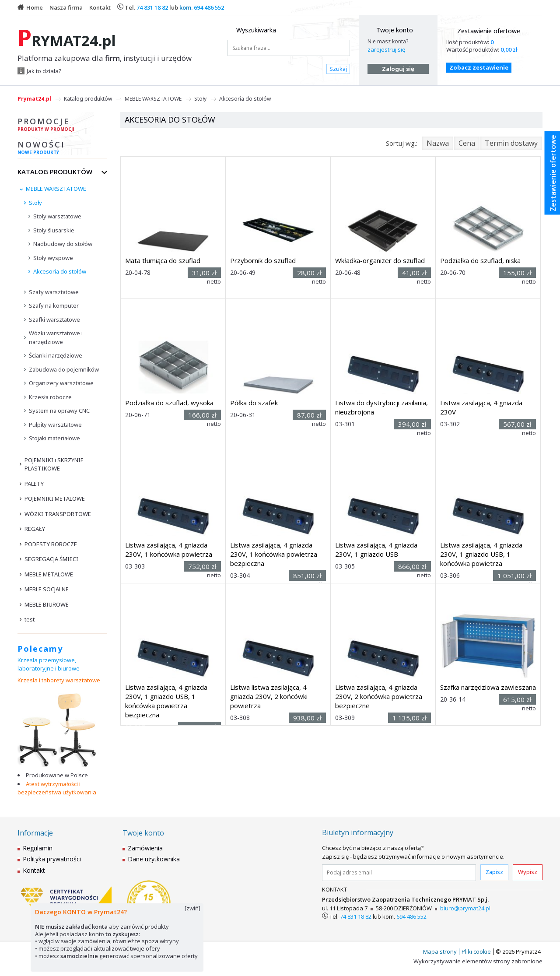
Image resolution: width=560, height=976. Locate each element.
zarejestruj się (386, 49)
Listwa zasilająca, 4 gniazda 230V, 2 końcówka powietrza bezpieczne (379, 696)
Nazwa (438, 143)
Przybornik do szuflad (263, 260)
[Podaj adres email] (399, 873)
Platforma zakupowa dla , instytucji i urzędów (105, 58)
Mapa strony (440, 951)
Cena (467, 143)
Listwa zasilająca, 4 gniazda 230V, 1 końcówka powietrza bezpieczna (274, 554)
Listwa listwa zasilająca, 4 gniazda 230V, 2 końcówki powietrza (269, 696)
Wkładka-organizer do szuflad (380, 260)
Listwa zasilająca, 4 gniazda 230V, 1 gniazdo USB (376, 549)
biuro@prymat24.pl (465, 908)
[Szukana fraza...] (289, 48)
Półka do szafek (254, 403)
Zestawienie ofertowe (489, 31)
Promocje (62, 126)
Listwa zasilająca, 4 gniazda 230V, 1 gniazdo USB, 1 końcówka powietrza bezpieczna (166, 701)
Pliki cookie (476, 951)
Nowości (62, 149)
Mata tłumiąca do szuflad (163, 260)
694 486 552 (209, 7)
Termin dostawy (511, 143)
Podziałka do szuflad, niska (480, 260)
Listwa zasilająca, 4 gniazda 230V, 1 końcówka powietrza (169, 549)
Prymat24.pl (34, 99)
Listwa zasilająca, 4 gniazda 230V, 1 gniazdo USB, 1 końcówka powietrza (481, 554)
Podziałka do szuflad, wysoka (169, 403)
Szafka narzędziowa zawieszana (488, 687)
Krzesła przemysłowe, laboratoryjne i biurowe (49, 664)
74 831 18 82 (152, 7)
